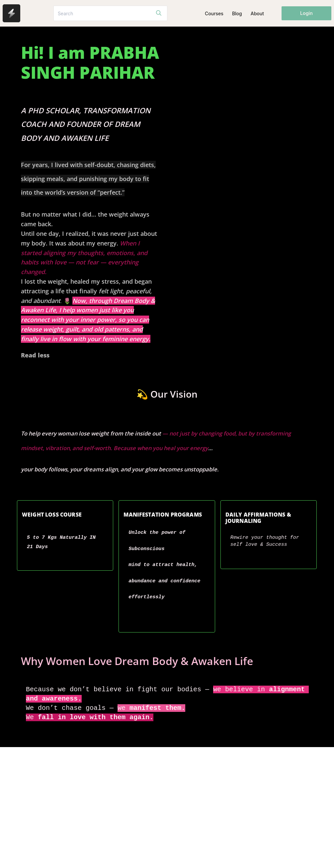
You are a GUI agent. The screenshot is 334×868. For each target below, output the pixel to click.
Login (306, 13)
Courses (214, 13)
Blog (237, 13)
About (257, 13)
